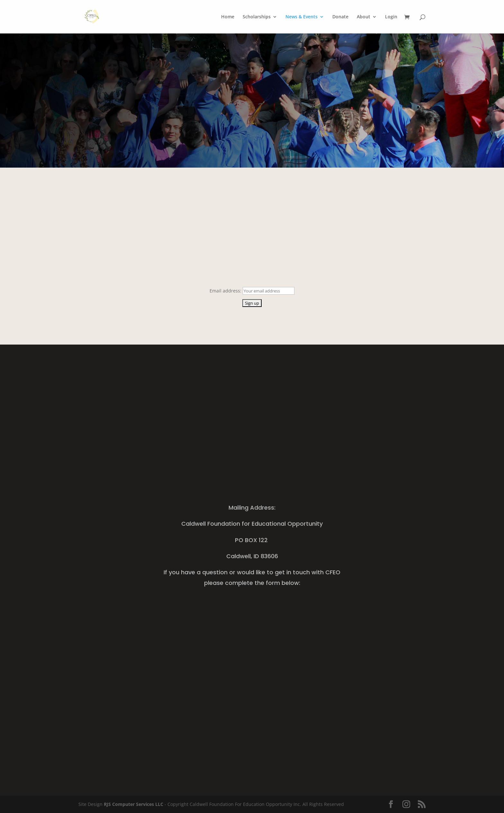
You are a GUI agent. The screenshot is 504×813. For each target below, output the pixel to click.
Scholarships (257, 17)
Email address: (226, 291)
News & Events (301, 17)
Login (391, 17)
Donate (340, 17)
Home (228, 17)
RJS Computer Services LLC (134, 804)
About (364, 17)
